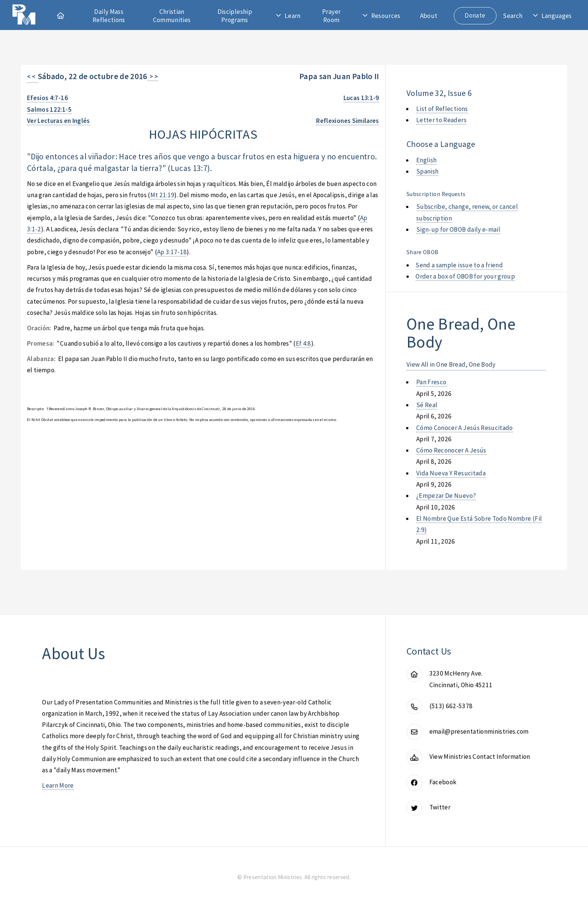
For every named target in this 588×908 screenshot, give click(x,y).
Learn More (58, 785)
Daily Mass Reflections (109, 16)
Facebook (443, 782)
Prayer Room (331, 16)
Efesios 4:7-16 (47, 98)
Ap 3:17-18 (172, 252)
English (426, 160)
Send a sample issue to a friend (459, 265)
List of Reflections (442, 109)
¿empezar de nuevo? (446, 496)
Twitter (440, 807)
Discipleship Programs (235, 16)
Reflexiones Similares (347, 121)
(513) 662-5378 (451, 706)
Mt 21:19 (163, 195)
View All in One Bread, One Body (451, 364)
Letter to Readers (441, 120)
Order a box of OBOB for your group (465, 276)
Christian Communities (172, 16)
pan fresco (431, 382)
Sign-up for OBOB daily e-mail (458, 229)
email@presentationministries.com (479, 731)
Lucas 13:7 (189, 168)
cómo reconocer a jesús (451, 450)
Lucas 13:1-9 (361, 98)
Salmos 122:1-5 (49, 109)
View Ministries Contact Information (480, 757)
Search (513, 16)
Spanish (427, 171)
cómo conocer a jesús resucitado (465, 428)
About (429, 16)
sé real (427, 405)
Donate (475, 15)
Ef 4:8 (304, 343)
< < (32, 76)
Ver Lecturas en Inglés (58, 121)
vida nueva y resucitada (451, 473)
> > (153, 76)
